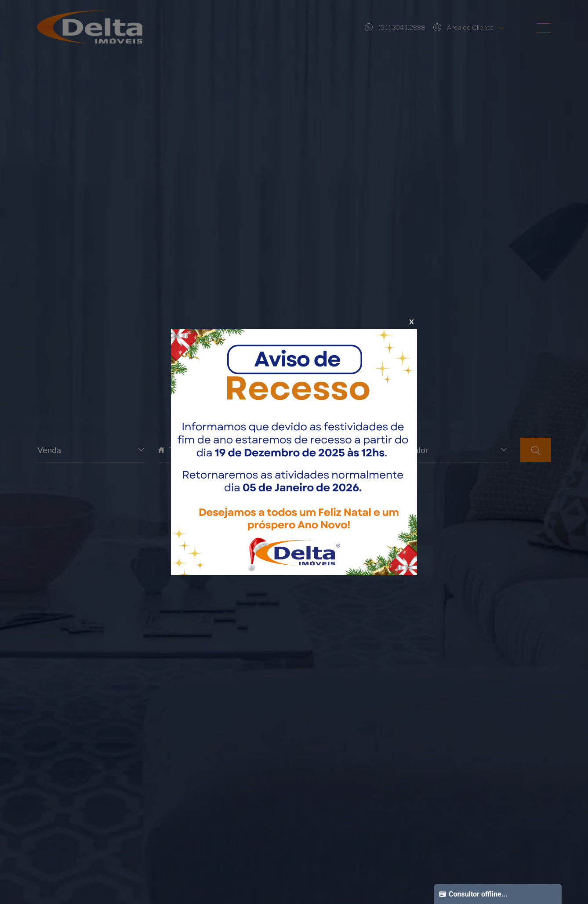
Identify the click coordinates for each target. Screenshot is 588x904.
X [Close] (412, 321)
